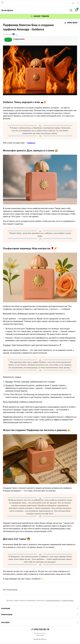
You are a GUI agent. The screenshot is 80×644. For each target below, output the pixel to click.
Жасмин (9, 382)
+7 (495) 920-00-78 (66, 10)
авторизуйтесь (68, 601)
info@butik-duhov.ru (40, 639)
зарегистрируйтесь (53, 601)
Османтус (10, 385)
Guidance (31, 143)
